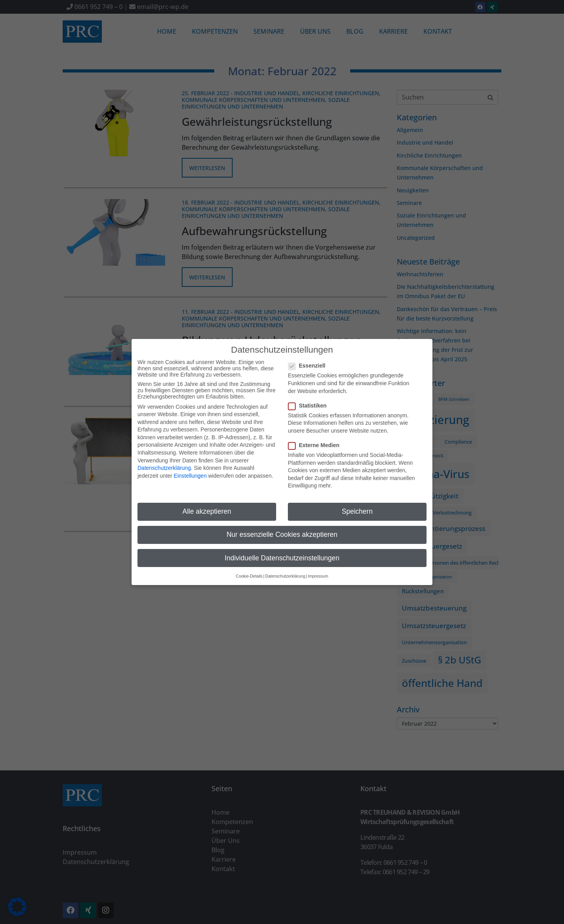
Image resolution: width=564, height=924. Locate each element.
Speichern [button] (357, 510)
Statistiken (310, 404)
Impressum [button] (318, 574)
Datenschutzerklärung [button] (285, 574)
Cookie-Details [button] (249, 574)
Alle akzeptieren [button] (207, 510)
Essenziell (309, 364)
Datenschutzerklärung (164, 467)
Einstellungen (190, 474)
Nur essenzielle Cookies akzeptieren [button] (282, 533)
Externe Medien (316, 444)
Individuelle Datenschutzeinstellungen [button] (282, 556)
